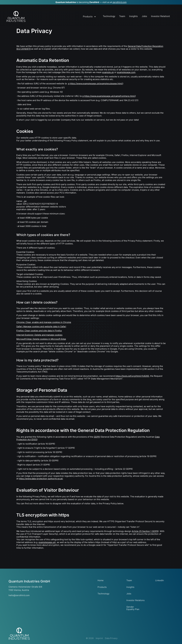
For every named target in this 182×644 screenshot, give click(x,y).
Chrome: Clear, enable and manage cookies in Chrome (44, 322)
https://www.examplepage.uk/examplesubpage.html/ (96, 84)
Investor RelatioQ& (160, 16)
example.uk (108, 72)
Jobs (143, 16)
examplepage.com (126, 72)
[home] (16, 16)
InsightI (133, 16)
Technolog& (108, 16)
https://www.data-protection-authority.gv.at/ (41, 479)
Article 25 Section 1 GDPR (145, 531)
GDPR (97, 437)
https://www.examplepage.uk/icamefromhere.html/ (110, 96)
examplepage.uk (47, 542)
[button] (90, 18)
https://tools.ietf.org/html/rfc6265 (132, 376)
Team (122, 16)
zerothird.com (120, 2)
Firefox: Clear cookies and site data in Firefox (39, 331)
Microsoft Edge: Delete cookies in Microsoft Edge (41, 339)
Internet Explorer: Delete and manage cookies (39, 335)
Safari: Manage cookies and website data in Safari (41, 326)
